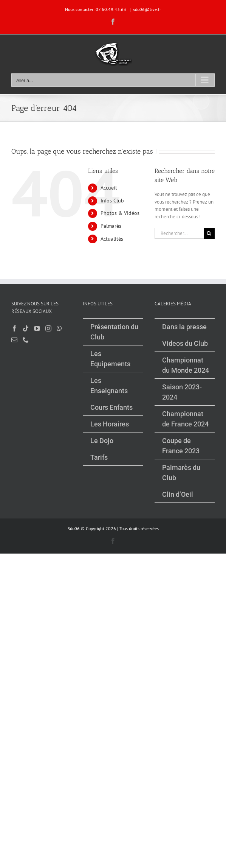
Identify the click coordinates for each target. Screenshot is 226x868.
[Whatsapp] (59, 328)
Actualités (112, 239)
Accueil (109, 188)
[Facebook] (14, 328)
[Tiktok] (26, 328)
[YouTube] (37, 328)
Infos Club (112, 201)
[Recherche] (209, 233)
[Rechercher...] (179, 233)
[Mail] (14, 340)
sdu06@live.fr (147, 9)
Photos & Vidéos (120, 213)
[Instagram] (48, 328)
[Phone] (26, 340)
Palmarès (111, 226)
